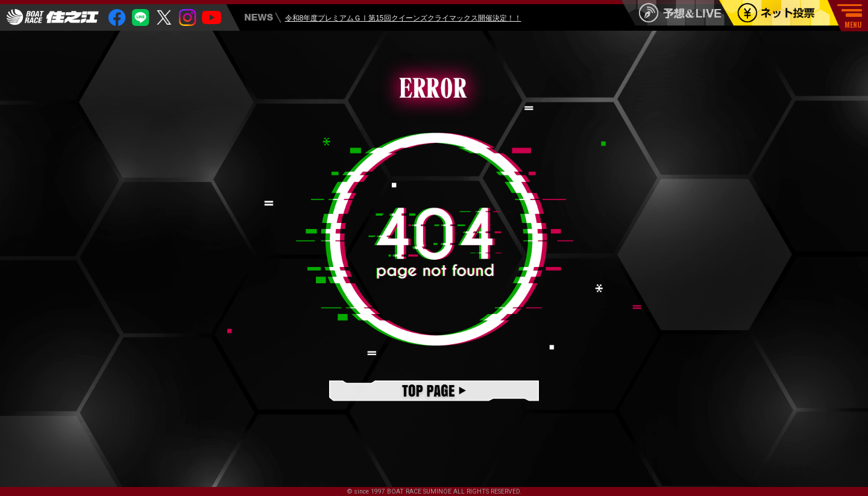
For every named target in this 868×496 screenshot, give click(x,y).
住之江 (53, 17)
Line (140, 18)
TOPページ (434, 392)
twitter (164, 18)
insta (187, 18)
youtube (212, 18)
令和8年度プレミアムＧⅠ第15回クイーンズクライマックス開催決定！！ (403, 19)
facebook (117, 18)
